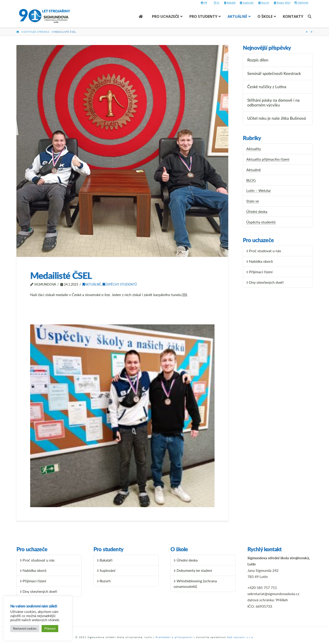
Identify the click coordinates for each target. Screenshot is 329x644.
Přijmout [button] (50, 628)
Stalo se (253, 201)
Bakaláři (230, 3)
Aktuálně (92, 284)
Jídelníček (301, 3)
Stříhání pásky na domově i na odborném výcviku (273, 103)
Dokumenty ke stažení (193, 570)
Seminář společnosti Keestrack (274, 73)
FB (204, 3)
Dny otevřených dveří (265, 282)
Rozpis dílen (282, 3)
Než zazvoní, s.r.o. (241, 637)
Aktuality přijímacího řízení (268, 159)
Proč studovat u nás (264, 251)
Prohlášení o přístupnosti (174, 637)
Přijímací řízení (260, 272)
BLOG (251, 180)
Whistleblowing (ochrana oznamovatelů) (195, 584)
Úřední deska (257, 211)
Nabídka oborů (260, 261)
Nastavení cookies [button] (25, 628)
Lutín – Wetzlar (259, 190)
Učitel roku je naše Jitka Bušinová (277, 118)
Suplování (247, 3)
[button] (122, 416)
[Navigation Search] (310, 16)
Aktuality (254, 149)
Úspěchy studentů (120, 284)
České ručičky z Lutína (267, 87)
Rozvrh (263, 3)
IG (217, 3)
